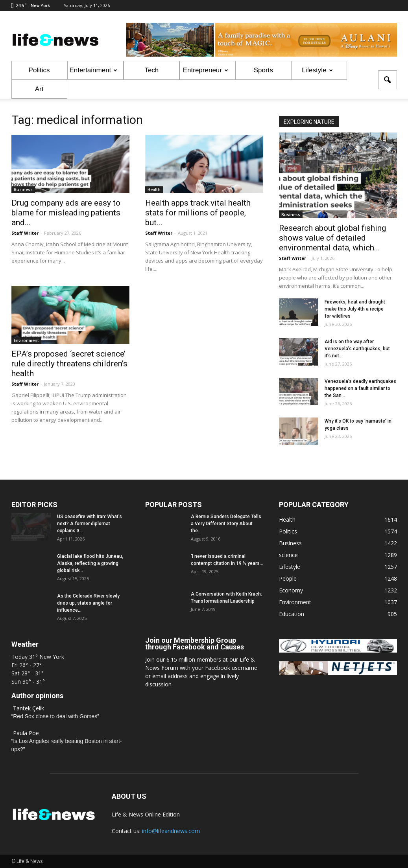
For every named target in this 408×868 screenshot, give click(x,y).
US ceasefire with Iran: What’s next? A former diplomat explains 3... (90, 524)
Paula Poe (26, 733)
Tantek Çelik (29, 708)
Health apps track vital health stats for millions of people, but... (198, 213)
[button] (388, 80)
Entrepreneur (206, 70)
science (288, 555)
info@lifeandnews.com (171, 831)
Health (154, 189)
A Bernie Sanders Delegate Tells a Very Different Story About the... (226, 524)
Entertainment (94, 70)
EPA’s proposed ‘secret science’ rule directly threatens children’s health (69, 364)
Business (23, 189)
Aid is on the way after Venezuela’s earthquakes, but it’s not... (357, 349)
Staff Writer (25, 233)
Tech (151, 70)
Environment (26, 340)
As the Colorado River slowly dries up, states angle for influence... (88, 603)
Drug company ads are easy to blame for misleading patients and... (66, 213)
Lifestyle (317, 70)
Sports (263, 70)
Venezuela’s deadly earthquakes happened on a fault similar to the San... (360, 388)
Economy (291, 590)
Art (39, 89)
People (288, 578)
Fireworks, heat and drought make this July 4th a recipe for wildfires (355, 309)
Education (292, 614)
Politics (39, 70)
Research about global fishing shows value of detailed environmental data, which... (332, 238)
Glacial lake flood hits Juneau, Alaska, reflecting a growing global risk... (90, 563)
